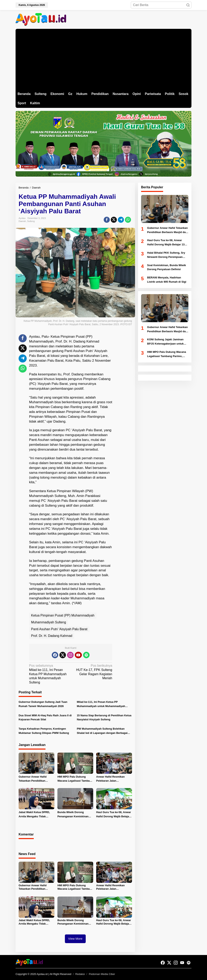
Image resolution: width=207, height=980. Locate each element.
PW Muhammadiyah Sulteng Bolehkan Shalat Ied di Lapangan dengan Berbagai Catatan (102, 731)
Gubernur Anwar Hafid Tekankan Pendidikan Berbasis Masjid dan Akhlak (36, 779)
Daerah (22, 221)
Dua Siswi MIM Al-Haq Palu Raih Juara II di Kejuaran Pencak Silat (45, 718)
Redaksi (80, 974)
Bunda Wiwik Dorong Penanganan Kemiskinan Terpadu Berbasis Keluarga (74, 815)
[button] (188, 5)
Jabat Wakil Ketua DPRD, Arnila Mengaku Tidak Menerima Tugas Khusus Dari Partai (34, 815)
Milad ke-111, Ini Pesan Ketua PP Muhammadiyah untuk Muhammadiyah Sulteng (49, 674)
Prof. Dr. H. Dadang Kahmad (52, 636)
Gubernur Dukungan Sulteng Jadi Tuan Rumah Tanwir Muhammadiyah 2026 (43, 704)
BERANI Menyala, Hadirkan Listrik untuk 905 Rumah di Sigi (167, 280)
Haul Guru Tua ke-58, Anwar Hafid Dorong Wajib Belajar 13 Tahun (114, 815)
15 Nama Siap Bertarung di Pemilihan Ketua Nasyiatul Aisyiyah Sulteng (104, 718)
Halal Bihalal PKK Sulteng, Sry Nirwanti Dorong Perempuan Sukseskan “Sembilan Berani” (166, 255)
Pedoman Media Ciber (102, 974)
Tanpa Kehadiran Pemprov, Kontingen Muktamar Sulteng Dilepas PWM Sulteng (44, 731)
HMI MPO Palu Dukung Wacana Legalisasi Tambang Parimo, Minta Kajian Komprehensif (75, 779)
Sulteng (31, 221)
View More (75, 939)
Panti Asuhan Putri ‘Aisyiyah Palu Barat (59, 629)
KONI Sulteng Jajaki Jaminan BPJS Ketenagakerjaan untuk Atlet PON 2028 (165, 342)
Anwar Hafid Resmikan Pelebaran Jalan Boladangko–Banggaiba (111, 779)
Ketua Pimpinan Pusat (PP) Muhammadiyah (63, 615)
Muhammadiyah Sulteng (49, 622)
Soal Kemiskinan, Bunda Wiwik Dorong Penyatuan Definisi (167, 267)
